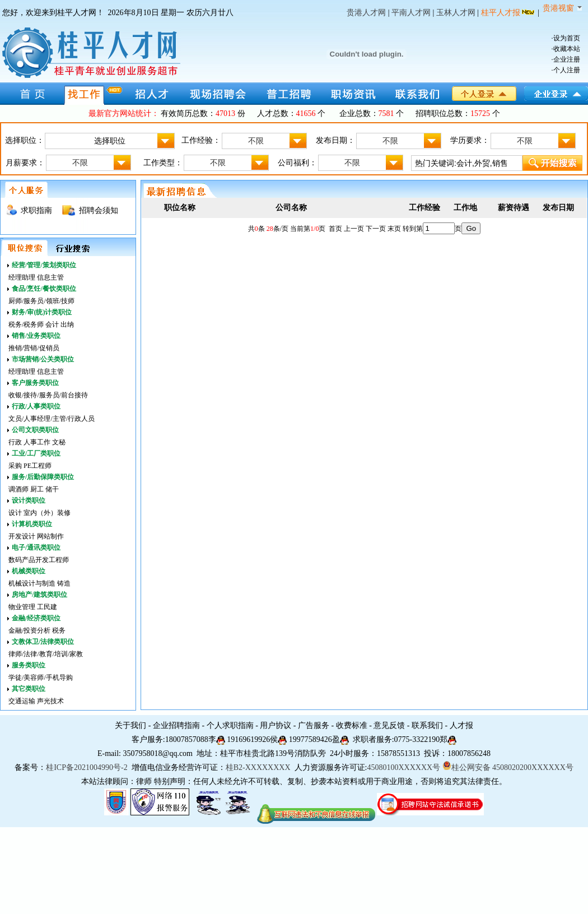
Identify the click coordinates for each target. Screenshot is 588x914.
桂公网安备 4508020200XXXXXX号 (508, 767)
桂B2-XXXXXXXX (259, 767)
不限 (277, 141)
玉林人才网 (456, 13)
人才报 (461, 725)
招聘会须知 (99, 210)
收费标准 (352, 725)
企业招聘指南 (176, 725)
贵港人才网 (366, 13)
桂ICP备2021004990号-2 (87, 767)
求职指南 (36, 210)
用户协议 (276, 725)
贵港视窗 (562, 8)
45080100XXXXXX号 (403, 767)
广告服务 (314, 725)
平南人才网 (411, 13)
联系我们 (427, 725)
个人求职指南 (230, 725)
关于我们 (130, 725)
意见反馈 (389, 725)
